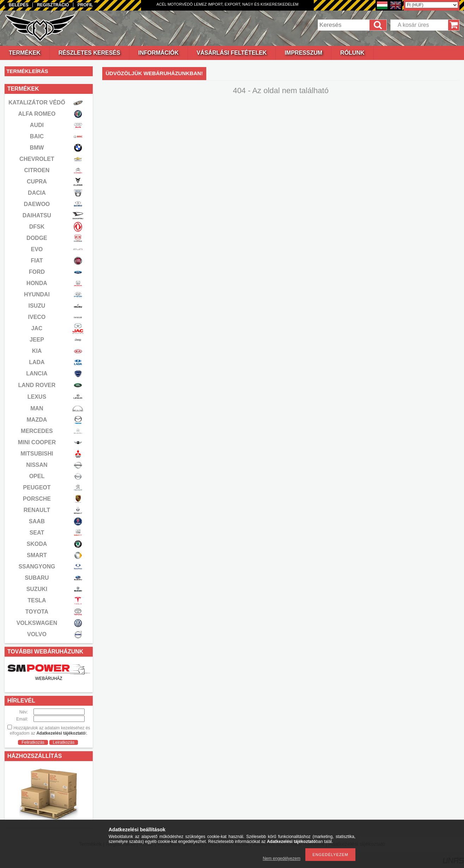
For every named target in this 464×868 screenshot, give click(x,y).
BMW (37, 148)
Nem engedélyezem (282, 858)
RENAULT (37, 510)
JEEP (37, 340)
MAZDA (37, 420)
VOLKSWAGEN (37, 623)
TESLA (37, 600)
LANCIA (37, 373)
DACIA (37, 193)
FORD (37, 272)
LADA (37, 362)
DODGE (37, 238)
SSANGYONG (37, 566)
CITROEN (37, 170)
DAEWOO (37, 204)
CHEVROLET (37, 159)
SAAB (37, 521)
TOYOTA (37, 612)
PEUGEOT (37, 487)
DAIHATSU (37, 215)
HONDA (37, 283)
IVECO (37, 317)
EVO (37, 249)
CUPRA (37, 182)
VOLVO (37, 634)
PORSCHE (37, 499)
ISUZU (37, 306)
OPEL (37, 476)
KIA (37, 351)
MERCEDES (37, 431)
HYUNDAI (37, 294)
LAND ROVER (37, 385)
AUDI (37, 125)
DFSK (37, 227)
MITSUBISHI (37, 454)
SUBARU (37, 578)
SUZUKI (37, 589)
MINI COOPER (37, 442)
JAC (37, 328)
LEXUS (37, 397)
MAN (37, 408)
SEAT (37, 533)
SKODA (37, 544)
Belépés (19, 5)
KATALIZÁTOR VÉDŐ (37, 103)
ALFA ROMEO (37, 114)
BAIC (37, 136)
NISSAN (37, 465)
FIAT (37, 261)
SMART (37, 555)
